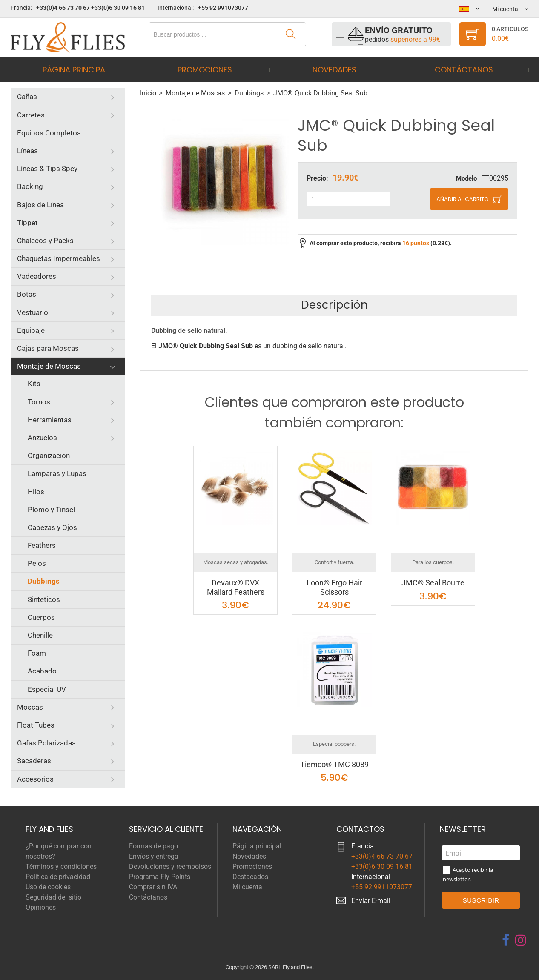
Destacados (250, 877)
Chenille (40, 635)
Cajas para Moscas (48, 348)
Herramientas (50, 420)
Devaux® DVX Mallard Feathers (236, 587)
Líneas (27, 151)
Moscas (30, 707)
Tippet (27, 223)
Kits (34, 384)
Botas (27, 294)
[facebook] (506, 940)
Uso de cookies (48, 887)
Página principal (75, 70)
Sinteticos (44, 599)
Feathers (42, 545)
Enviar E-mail (371, 901)
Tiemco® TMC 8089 (334, 764)
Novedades (334, 70)
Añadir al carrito (463, 199)
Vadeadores (37, 276)
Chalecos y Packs (45, 241)
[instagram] (521, 940)
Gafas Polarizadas (46, 743)
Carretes (31, 115)
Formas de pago (153, 846)
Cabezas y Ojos (52, 527)
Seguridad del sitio (53, 897)
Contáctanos (464, 70)
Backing (30, 186)
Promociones (205, 70)
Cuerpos (41, 617)
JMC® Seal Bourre (433, 583)
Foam (37, 653)
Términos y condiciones (61, 867)
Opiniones (41, 907)
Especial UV (47, 689)
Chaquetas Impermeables (59, 258)
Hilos (36, 492)
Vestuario (33, 312)
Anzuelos (42, 438)
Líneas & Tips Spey (47, 169)
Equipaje (31, 330)
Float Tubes (36, 725)
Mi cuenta (247, 887)
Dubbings (44, 581)
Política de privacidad (58, 877)
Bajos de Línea (40, 205)
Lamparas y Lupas (57, 473)
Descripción (334, 305)
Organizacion (49, 456)
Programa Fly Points (160, 877)
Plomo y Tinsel (51, 510)
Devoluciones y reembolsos (170, 867)
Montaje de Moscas (49, 366)
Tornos (39, 402)
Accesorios (35, 779)
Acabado (42, 671)
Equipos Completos (49, 133)
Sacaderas (34, 761)
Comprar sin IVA (153, 887)
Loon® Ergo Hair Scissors (334, 587)
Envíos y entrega (154, 856)
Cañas (27, 97)
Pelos (37, 563)
